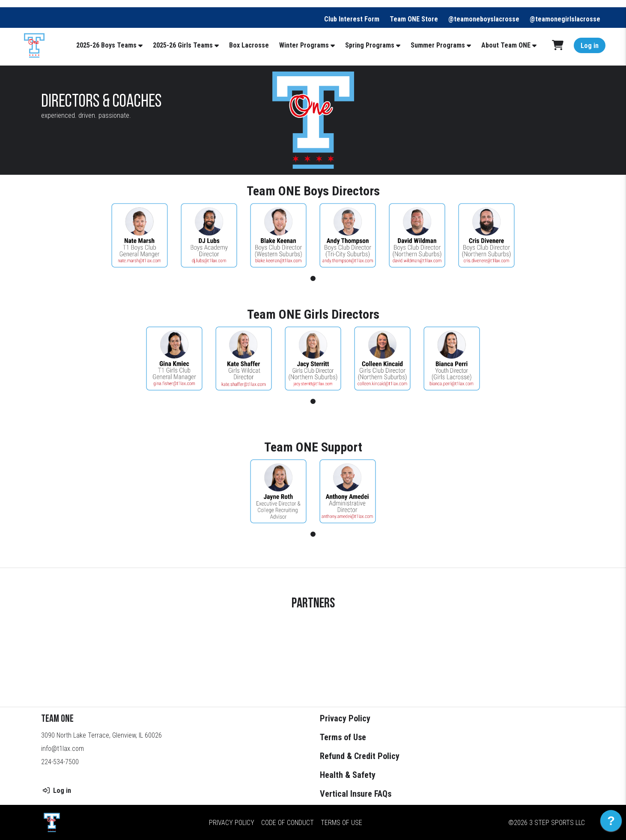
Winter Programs (304, 45)
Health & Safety (348, 775)
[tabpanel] (140, 235)
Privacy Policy (345, 718)
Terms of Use (343, 737)
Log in (590, 46)
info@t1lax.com (63, 749)
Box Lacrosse (249, 45)
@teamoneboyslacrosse (484, 19)
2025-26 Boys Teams (106, 45)
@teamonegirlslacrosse (565, 19)
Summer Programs (438, 45)
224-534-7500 (60, 762)
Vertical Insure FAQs (356, 794)
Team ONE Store (414, 19)
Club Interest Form (352, 19)
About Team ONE (506, 45)
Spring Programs (370, 45)
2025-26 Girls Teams (183, 45)
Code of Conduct (288, 822)
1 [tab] (313, 278)
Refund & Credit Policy (360, 756)
